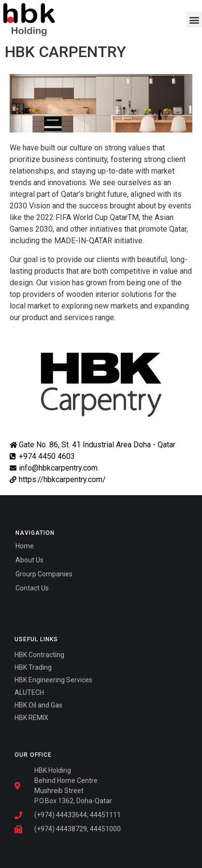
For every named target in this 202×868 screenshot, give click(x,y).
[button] (194, 20)
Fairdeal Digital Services (57, 602)
